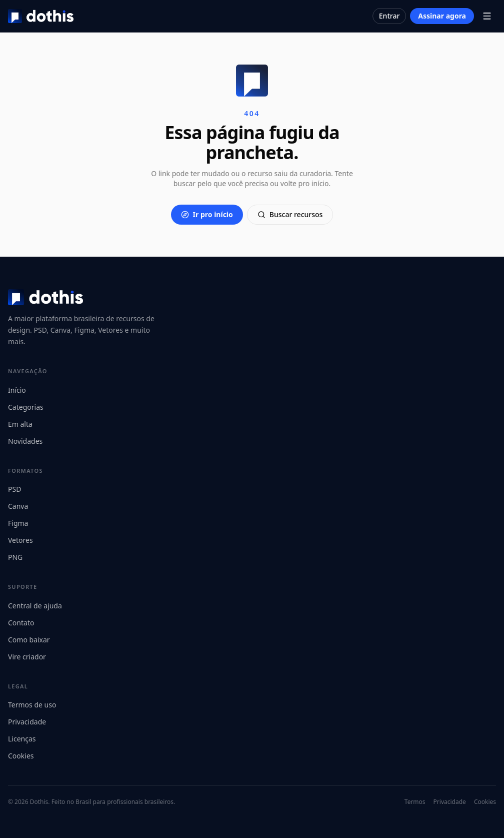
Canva (18, 506)
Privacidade (27, 722)
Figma (18, 523)
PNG (15, 557)
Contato (21, 623)
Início (17, 390)
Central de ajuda (35, 606)
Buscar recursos (290, 214)
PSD (14, 489)
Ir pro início (207, 214)
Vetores (20, 540)
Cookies (21, 756)
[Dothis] (41, 16)
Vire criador (27, 657)
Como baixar (29, 640)
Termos (415, 802)
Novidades (25, 441)
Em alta (20, 424)
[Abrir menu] (487, 16)
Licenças (22, 739)
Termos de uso (32, 705)
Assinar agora (442, 16)
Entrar (389, 16)
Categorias (26, 407)
